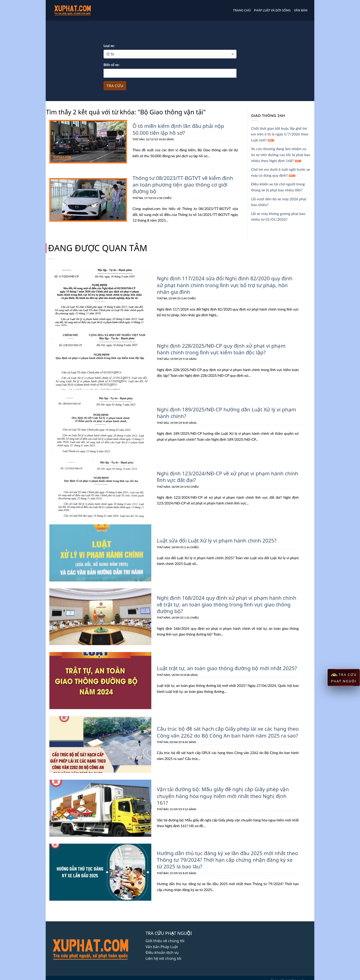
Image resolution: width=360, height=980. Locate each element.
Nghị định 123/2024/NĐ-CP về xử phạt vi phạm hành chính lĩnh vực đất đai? (226, 476)
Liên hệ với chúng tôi (163, 958)
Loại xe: (109, 46)
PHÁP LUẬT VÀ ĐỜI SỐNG (272, 10)
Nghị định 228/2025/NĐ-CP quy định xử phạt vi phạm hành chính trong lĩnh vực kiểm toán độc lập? (227, 348)
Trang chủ (242, 10)
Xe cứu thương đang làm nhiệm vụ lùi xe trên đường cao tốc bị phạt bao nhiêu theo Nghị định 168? (281, 154)
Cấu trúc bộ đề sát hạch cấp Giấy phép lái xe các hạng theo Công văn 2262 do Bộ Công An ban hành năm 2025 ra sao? (226, 731)
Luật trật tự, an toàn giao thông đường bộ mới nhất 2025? (225, 668)
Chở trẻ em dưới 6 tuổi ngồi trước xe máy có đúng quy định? (281, 172)
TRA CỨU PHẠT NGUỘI (344, 677)
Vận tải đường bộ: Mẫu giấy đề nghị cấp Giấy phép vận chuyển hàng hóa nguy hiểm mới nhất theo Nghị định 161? (226, 795)
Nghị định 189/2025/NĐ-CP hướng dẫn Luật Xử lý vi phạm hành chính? (225, 412)
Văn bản (301, 10)
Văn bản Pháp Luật (162, 946)
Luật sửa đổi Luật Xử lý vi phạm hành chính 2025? (215, 540)
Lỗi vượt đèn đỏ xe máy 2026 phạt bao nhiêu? (279, 202)
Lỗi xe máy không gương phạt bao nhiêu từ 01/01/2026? (278, 216)
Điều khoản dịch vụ (162, 952)
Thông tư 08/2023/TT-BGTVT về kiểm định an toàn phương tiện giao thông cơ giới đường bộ (182, 184)
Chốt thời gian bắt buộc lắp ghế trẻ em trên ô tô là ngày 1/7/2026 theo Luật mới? (280, 134)
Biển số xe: (111, 65)
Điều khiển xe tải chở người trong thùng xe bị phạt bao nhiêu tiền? (278, 187)
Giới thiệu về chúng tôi (165, 940)
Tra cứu (115, 86)
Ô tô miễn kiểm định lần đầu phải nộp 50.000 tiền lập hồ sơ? (177, 129)
